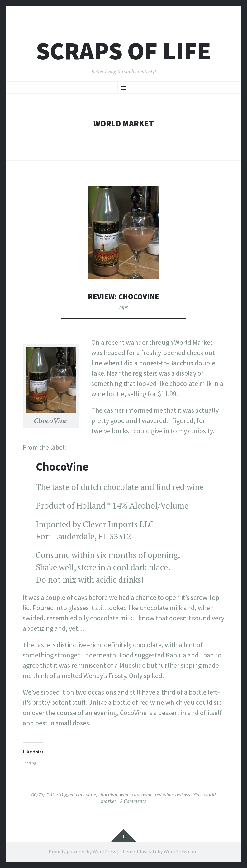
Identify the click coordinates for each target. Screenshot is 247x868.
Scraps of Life (123, 51)
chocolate (86, 794)
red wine (164, 794)
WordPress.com (181, 851)
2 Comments (133, 801)
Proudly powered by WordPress (82, 851)
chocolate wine (114, 794)
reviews (183, 794)
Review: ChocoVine (123, 296)
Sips (124, 307)
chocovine (142, 794)
